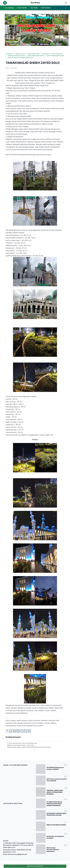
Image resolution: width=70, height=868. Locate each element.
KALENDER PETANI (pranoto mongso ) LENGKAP (55, 768)
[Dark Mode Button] (66, 3)
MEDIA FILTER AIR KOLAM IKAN (56, 825)
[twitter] (14, 731)
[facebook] (11, 731)
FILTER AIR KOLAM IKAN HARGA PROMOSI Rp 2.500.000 (56, 814)
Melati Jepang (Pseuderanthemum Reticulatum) (53, 849)
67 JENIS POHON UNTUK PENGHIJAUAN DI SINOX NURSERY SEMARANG (54, 803)
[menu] (5, 3)
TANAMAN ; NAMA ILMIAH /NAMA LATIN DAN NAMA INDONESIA (55, 792)
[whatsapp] (18, 731)
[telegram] (22, 731)
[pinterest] (26, 731)
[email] (29, 731)
